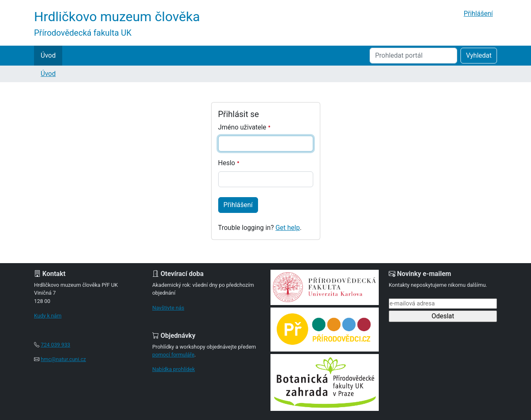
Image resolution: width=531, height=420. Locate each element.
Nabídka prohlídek (174, 369)
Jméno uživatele (245, 127)
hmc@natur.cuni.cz (63, 359)
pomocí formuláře (173, 355)
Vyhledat (479, 55)
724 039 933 (55, 345)
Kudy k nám (48, 316)
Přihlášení (478, 13)
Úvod (48, 55)
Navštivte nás (168, 308)
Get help (288, 228)
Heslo (229, 163)
